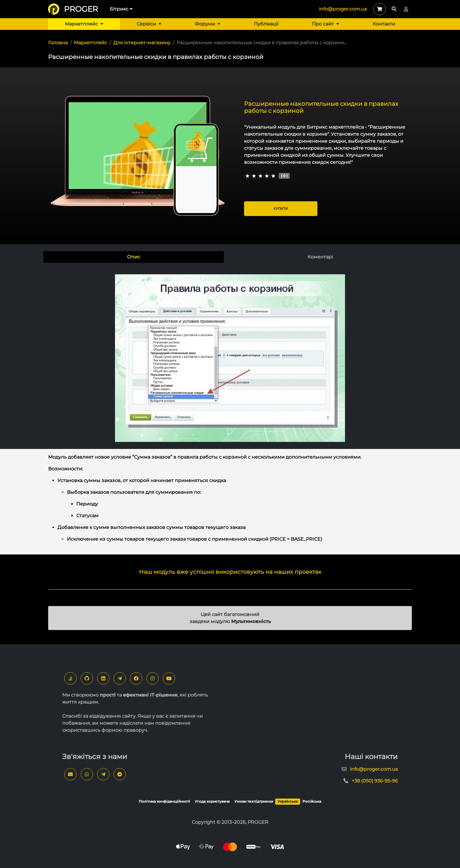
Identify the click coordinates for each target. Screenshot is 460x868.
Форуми (208, 24)
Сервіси (149, 24)
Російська (312, 801)
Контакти (384, 24)
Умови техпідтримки (254, 801)
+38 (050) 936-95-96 (375, 781)
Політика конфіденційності (164, 801)
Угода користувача (212, 801)
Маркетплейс (84, 24)
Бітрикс (121, 9)
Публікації (266, 24)
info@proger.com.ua (343, 9)
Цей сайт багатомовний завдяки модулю (230, 618)
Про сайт (325, 24)
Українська (288, 801)
